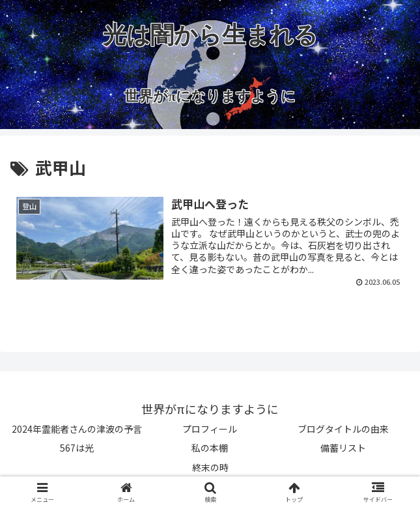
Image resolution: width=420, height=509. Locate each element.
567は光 (77, 448)
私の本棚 (210, 448)
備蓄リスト (343, 448)
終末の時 (210, 467)
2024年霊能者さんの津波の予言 (77, 429)
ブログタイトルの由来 (343, 429)
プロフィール (210, 429)
